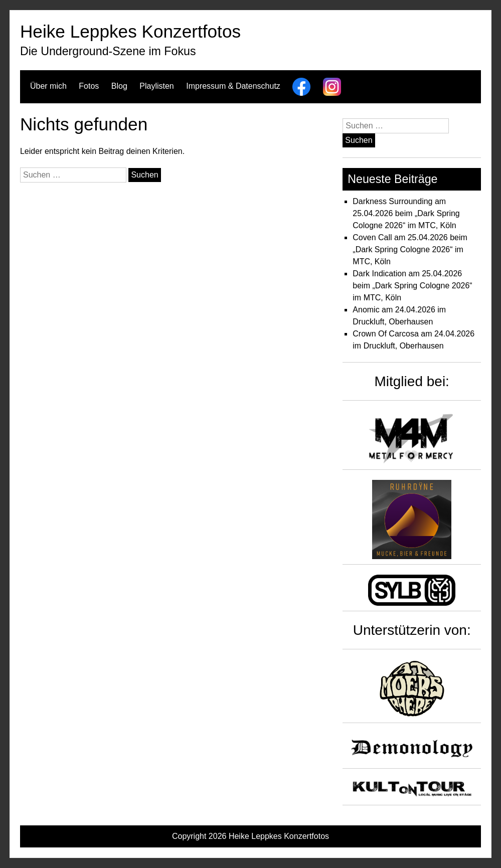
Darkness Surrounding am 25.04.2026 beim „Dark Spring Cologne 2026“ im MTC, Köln (406, 213)
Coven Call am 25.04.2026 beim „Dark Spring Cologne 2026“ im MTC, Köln (410, 249)
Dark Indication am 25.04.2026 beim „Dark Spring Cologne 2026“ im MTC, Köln (412, 286)
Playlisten (156, 86)
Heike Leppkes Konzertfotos (130, 31)
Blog (119, 86)
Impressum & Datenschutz (233, 86)
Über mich (48, 86)
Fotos (89, 86)
